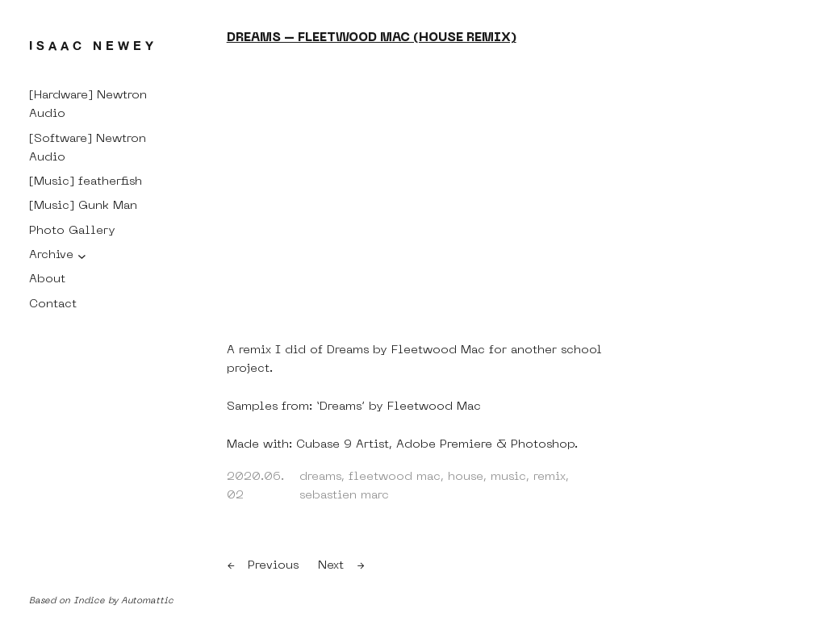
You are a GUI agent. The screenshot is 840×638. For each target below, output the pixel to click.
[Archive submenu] (82, 255)
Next (331, 565)
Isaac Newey (93, 46)
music (508, 477)
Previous (273, 565)
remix (550, 477)
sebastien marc (344, 495)
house (466, 477)
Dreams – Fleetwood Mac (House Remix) (372, 38)
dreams (320, 477)
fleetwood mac (395, 477)
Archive (51, 255)
